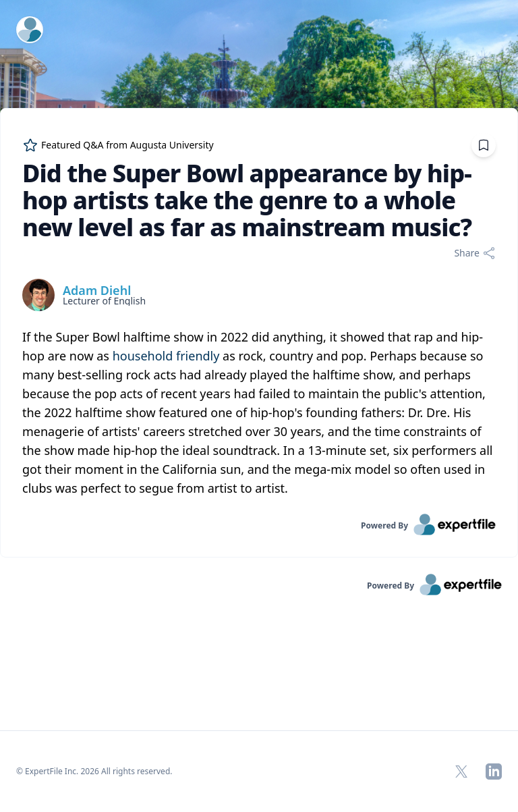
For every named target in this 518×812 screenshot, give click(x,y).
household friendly (166, 356)
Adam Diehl (97, 290)
